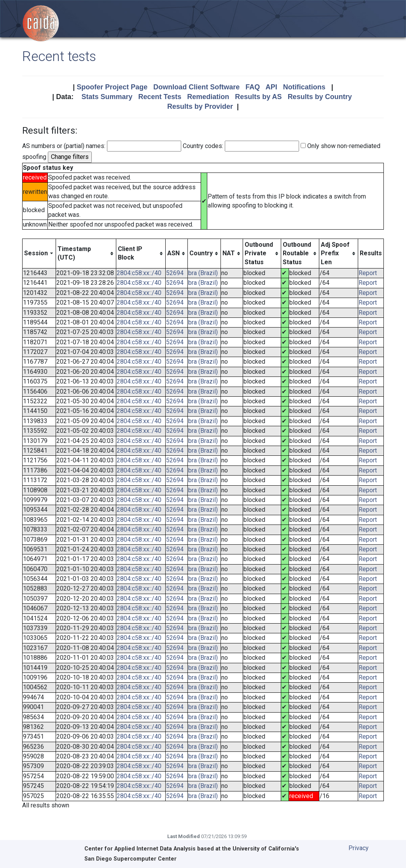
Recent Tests (160, 97)
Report (368, 273)
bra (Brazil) (203, 273)
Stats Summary (107, 97)
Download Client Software (196, 87)
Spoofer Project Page (112, 87)
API (271, 87)
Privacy (359, 848)
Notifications (304, 87)
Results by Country (320, 97)
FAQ (253, 87)
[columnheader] (39, 253)
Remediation (208, 97)
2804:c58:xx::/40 (139, 273)
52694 (175, 273)
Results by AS (258, 97)
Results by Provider (200, 106)
